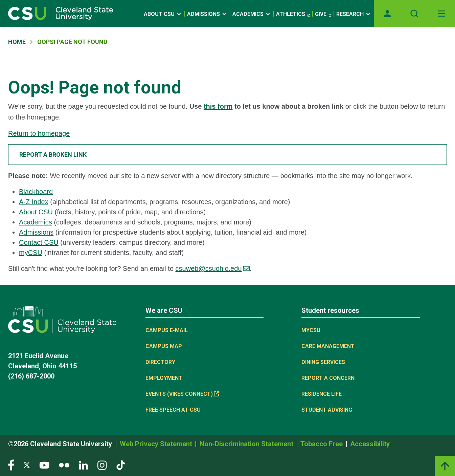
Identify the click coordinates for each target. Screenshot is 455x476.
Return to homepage (39, 133)
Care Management (328, 346)
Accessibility (370, 444)
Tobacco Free (322, 444)
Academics (252, 14)
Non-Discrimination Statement (247, 444)
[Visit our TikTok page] (121, 465)
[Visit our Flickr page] (64, 465)
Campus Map (164, 346)
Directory (160, 362)
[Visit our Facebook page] (11, 465)
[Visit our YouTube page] (44, 465)
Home (17, 42)
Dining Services (323, 362)
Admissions (207, 14)
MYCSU (311, 330)
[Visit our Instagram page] (102, 465)
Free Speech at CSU (173, 410)
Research (354, 14)
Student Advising (327, 410)
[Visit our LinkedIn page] (83, 465)
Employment (164, 378)
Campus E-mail (167, 330)
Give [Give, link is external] (323, 14)
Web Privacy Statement (157, 444)
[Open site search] (414, 14)
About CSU (163, 14)
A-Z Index (34, 202)
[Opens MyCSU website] (387, 14)
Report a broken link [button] (53, 155)
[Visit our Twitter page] (27, 465)
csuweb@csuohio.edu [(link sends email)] (213, 268)
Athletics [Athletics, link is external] (293, 14)
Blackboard (36, 192)
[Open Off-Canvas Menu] (441, 14)
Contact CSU (39, 242)
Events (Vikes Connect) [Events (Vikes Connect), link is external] (182, 394)
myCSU (31, 253)
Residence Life (322, 394)
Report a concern (328, 378)
